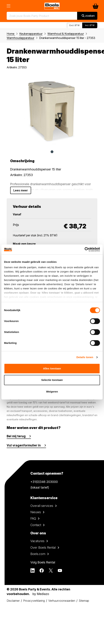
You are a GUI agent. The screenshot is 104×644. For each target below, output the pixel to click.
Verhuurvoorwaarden (62, 601)
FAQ (33, 518)
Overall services (42, 506)
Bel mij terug (16, 436)
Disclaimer (13, 601)
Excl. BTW (74, 25)
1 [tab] (52, 152)
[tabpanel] (52, 111)
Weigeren (52, 392)
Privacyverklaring (34, 601)
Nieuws (36, 512)
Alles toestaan (52, 368)
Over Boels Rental (43, 548)
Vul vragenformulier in (24, 445)
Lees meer (21, 190)
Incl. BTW (90, 25)
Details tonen (85, 357)
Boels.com (38, 554)
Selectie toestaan (52, 380)
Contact (36, 525)
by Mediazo (41, 594)
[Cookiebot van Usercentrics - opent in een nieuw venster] (85, 249)
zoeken (88, 16)
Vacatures (37, 541)
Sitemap (84, 601)
